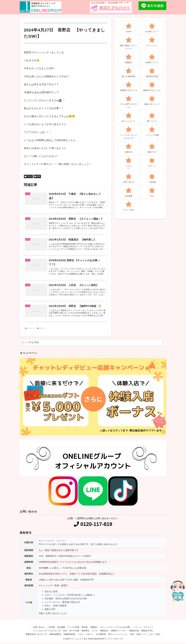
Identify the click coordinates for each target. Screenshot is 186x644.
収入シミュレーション (119, 635)
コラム (80, 635)
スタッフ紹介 (157, 635)
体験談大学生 (149, 632)
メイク (95, 632)
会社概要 (61, 628)
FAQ (64, 632)
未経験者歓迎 (68, 635)
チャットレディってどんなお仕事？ (117, 628)
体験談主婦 (135, 632)
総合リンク (143, 635)
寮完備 (85, 628)
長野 (37, 176)
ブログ (28, 176)
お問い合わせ (37, 628)
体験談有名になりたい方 (34, 635)
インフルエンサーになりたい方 (45, 632)
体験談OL (105, 632)
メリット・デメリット (145, 628)
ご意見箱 (50, 628)
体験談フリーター (120, 632)
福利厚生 (85, 632)
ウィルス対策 (73, 628)
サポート (90, 635)
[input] (93, 344)
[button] (163, 344)
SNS (133, 635)
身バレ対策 (73, 632)
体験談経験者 (54, 635)
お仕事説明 (101, 635)
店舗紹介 (95, 628)
